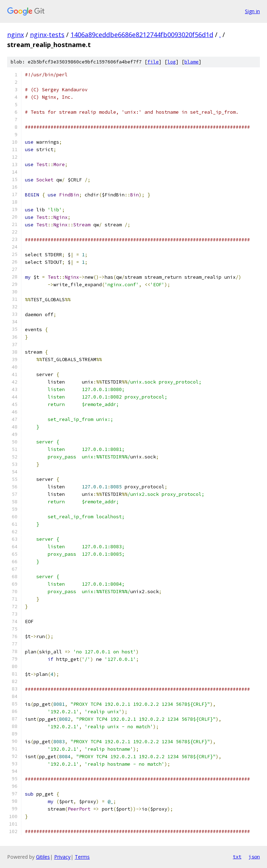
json (254, 857)
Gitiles (43, 857)
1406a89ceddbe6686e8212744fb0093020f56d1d (142, 35)
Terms (82, 857)
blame (192, 62)
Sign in (252, 11)
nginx (15, 35)
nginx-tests (47, 35)
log (172, 62)
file (153, 62)
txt (237, 857)
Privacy (62, 857)
